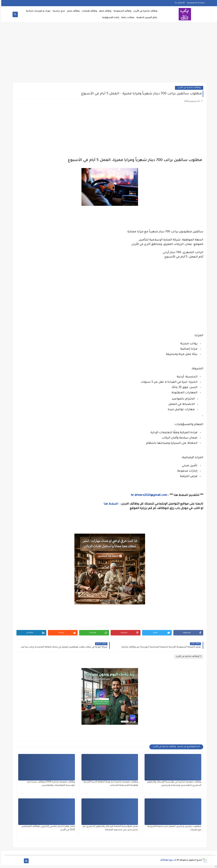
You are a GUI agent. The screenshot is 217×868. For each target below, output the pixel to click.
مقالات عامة (127, 18)
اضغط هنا (110, 504)
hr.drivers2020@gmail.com (148, 495)
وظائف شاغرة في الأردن (144, 11)
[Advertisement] (108, 53)
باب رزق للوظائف (167, 860)
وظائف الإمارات (88, 11)
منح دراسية (58, 11)
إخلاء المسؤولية (109, 18)
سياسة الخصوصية (195, 3)
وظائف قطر (104, 11)
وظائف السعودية (121, 11)
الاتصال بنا (179, 3)
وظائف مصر (72, 11)
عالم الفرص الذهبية (146, 18)
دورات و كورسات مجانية (37, 11)
